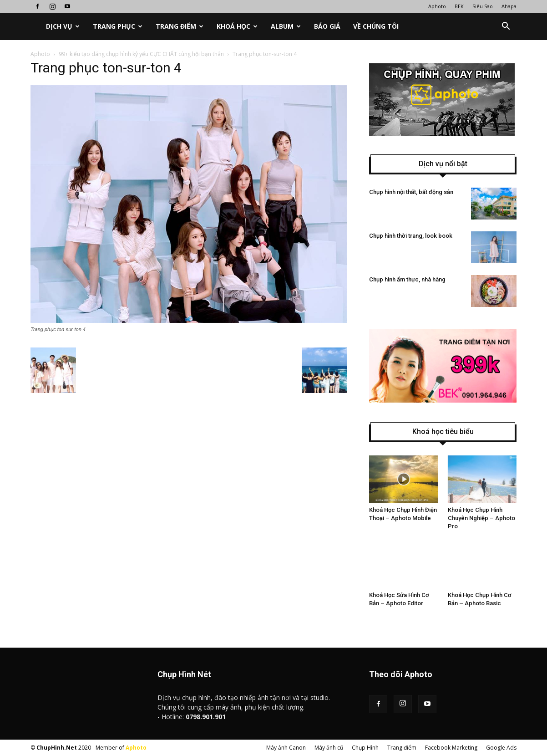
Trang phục (118, 26)
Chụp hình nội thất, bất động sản (411, 192)
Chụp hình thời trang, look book (411, 236)
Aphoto (437, 6)
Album (286, 26)
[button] (506, 26)
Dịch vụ (63, 26)
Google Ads (501, 748)
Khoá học (237, 26)
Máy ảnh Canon (286, 748)
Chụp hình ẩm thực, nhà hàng (407, 279)
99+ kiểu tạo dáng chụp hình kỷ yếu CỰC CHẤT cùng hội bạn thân (141, 54)
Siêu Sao (483, 6)
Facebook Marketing (451, 748)
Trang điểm (180, 26)
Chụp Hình (365, 748)
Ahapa (509, 6)
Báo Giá (327, 26)
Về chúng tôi (376, 26)
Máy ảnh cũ (329, 748)
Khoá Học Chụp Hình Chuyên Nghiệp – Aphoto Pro (481, 518)
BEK (459, 6)
